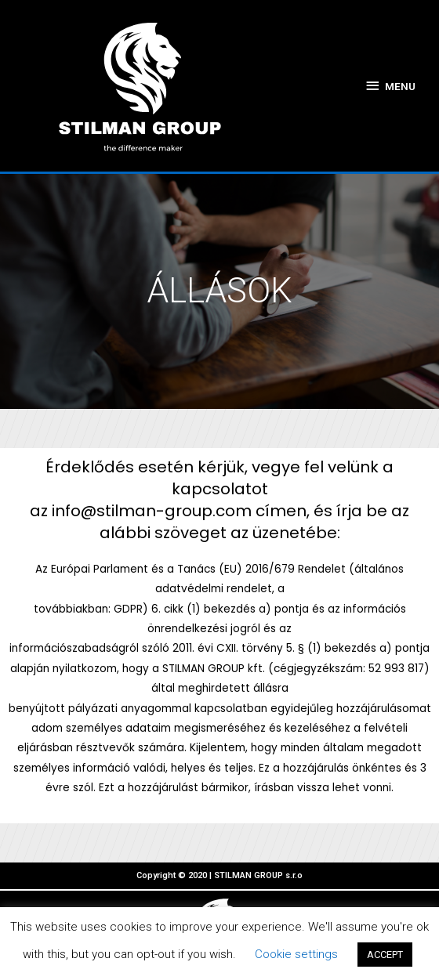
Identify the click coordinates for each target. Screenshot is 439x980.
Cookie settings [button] (296, 954)
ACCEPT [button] (385, 955)
